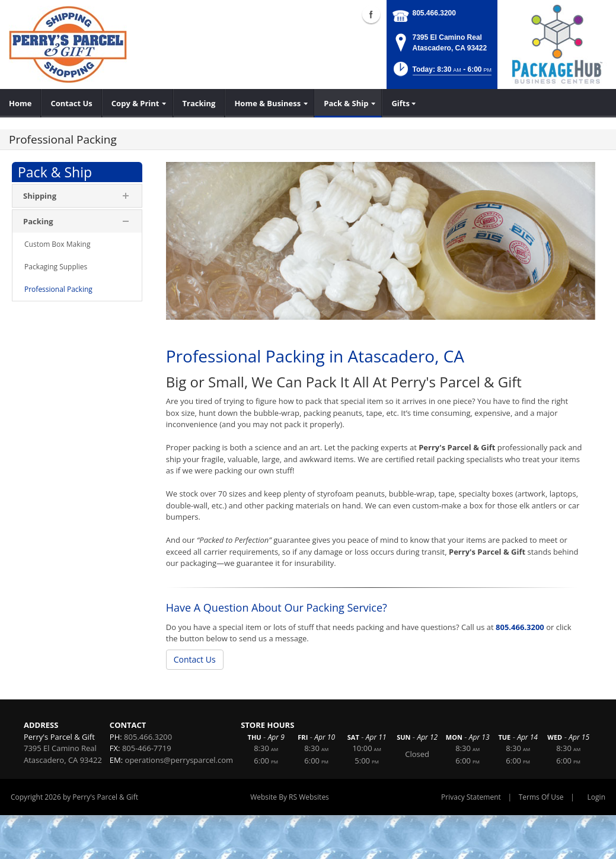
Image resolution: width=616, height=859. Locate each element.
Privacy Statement (471, 797)
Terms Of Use (541, 797)
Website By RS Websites (290, 797)
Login (596, 797)
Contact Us (195, 659)
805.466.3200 (434, 13)
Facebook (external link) (371, 14)
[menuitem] (20, 103)
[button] (441, 73)
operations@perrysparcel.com (179, 760)
